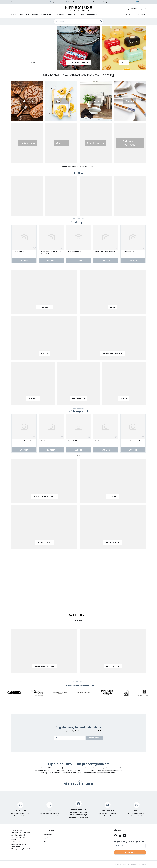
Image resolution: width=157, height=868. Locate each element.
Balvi (124, 63)
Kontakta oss (15, 2)
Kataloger (130, 15)
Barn (28, 15)
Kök (22, 15)
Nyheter (14, 15)
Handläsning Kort (75, 251)
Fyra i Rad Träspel (75, 441)
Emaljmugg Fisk (20, 251)
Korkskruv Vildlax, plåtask (105, 251)
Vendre (144, 864)
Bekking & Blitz (113, 666)
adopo (124, 399)
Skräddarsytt (92, 15)
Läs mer (24, 261)
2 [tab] (78, 266)
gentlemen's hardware (113, 353)
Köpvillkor (47, 838)
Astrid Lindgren (113, 542)
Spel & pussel (59, 15)
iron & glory (44, 307)
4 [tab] (80, 782)
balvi (113, 307)
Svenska (141, 2)
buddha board (78, 399)
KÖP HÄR (78, 621)
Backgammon (101, 441)
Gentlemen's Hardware (78, 63)
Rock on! (113, 496)
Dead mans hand (44, 542)
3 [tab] (80, 266)
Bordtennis (45, 441)
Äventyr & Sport (72, 15)
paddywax (33, 63)
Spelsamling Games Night (24, 441)
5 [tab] (82, 782)
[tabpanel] (24, 244)
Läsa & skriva (46, 15)
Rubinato (33, 399)
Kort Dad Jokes (129, 251)
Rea (83, 15)
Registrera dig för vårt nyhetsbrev (130, 842)
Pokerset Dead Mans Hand (133, 441)
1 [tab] (77, 266)
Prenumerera (94, 738)
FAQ (45, 841)
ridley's (45, 353)
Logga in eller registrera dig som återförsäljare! (78, 166)
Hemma (35, 15)
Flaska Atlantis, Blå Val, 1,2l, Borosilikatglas (51, 253)
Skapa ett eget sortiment (45, 496)
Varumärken (141, 15)
